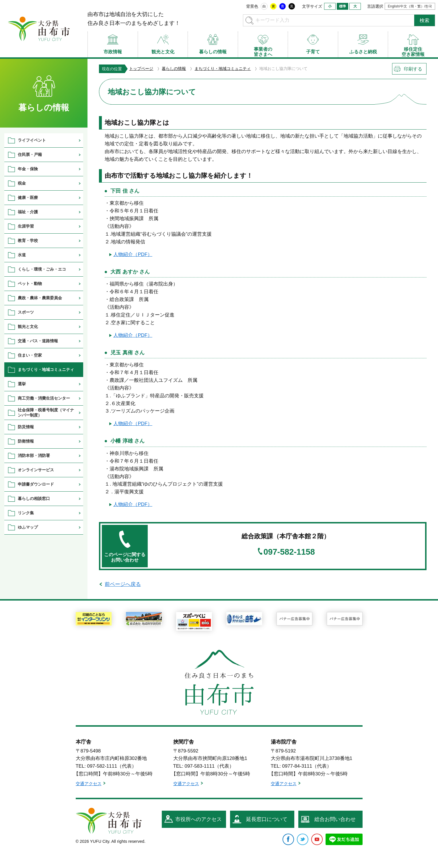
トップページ (141, 69)
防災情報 (26, 427)
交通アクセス (89, 784)
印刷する (413, 69)
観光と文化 (28, 327)
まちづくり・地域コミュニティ (223, 69)
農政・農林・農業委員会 (40, 298)
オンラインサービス (36, 470)
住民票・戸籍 (30, 155)
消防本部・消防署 (34, 455)
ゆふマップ (28, 527)
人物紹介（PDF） (133, 254)
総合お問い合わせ (335, 819)
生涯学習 (26, 226)
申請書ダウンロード (36, 484)
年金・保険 (28, 169)
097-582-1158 (289, 552)
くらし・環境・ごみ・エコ (42, 269)
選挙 (22, 384)
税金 (22, 183)
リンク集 (26, 513)
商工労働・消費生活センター (44, 398)
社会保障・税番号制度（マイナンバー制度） (46, 412)
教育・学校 (28, 241)
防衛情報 (26, 441)
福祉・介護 (28, 212)
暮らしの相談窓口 (34, 498)
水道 (22, 255)
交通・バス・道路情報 (38, 341)
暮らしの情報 (174, 69)
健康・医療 (28, 198)
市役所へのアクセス (198, 819)
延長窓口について (267, 819)
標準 (342, 6)
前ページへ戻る (123, 584)
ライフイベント (32, 140)
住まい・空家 (30, 355)
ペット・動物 (30, 284)
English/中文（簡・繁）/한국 (410, 6)
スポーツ (26, 312)
